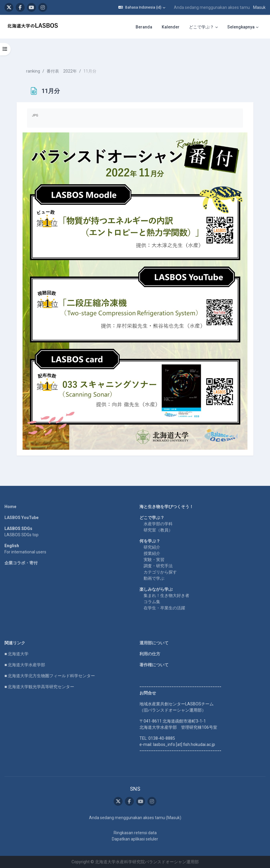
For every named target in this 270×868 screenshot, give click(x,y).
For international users (25, 552)
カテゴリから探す (160, 572)
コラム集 (152, 602)
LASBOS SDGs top (22, 535)
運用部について (154, 643)
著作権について (154, 665)
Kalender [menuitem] (171, 27)
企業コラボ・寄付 (21, 563)
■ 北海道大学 (16, 654)
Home (10, 507)
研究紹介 (152, 547)
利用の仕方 (150, 654)
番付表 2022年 (62, 71)
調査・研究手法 (158, 566)
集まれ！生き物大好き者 (166, 595)
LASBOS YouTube (22, 518)
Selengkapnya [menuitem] (241, 27)
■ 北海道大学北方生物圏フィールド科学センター (50, 676)
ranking (33, 71)
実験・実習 (154, 560)
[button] (142, 7)
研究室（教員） (158, 530)
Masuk (259, 7)
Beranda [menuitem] (144, 27)
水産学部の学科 (158, 524)
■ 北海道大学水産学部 (25, 665)
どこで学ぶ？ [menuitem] (201, 27)
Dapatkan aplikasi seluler (135, 839)
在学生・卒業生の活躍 (164, 608)
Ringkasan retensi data (135, 833)
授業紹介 (152, 553)
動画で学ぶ (154, 578)
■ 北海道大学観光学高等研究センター (39, 687)
